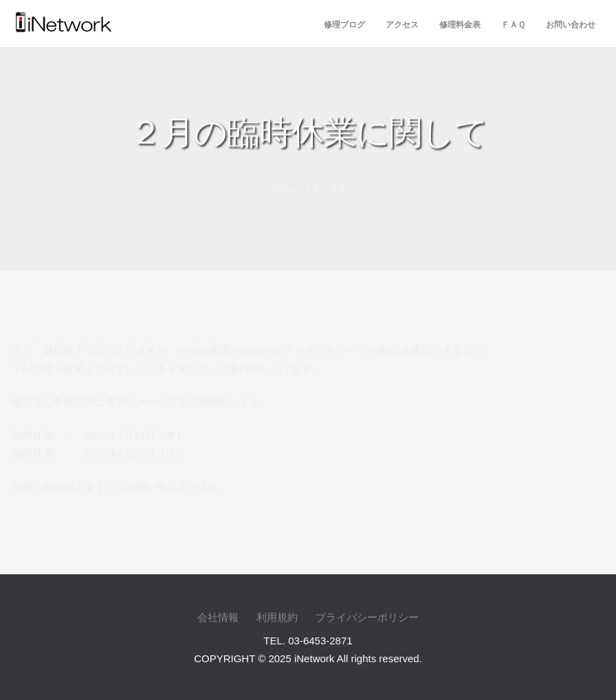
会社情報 (218, 617)
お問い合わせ (571, 25)
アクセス (402, 25)
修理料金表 (460, 25)
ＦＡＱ (513, 25)
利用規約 (277, 617)
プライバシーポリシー (367, 617)
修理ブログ (344, 25)
